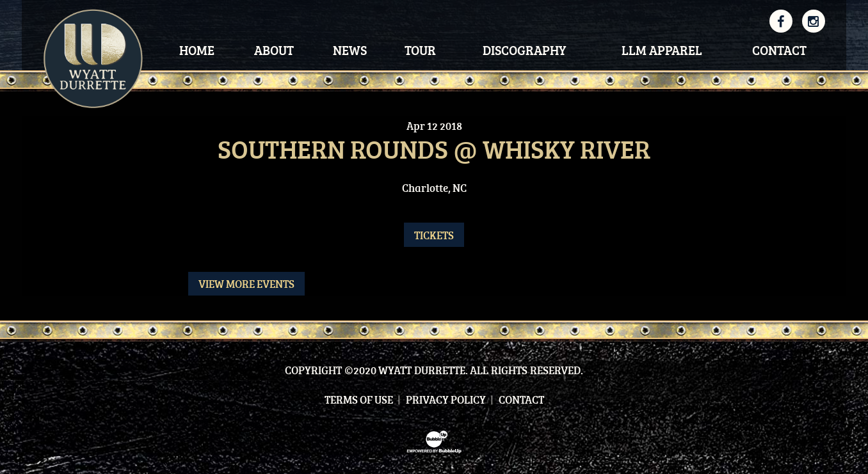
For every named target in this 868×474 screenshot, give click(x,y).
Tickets (434, 235)
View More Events (246, 284)
